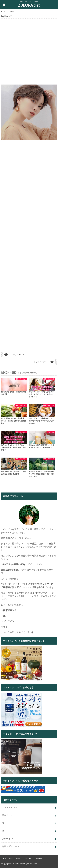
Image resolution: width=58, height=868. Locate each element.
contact (11, 858)
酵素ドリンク (8, 815)
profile (4, 858)
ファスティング (9, 807)
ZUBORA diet (29, 5)
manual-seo (39, 858)
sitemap (19, 858)
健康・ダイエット (11, 846)
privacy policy (28, 858)
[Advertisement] (29, 52)
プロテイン (7, 838)
